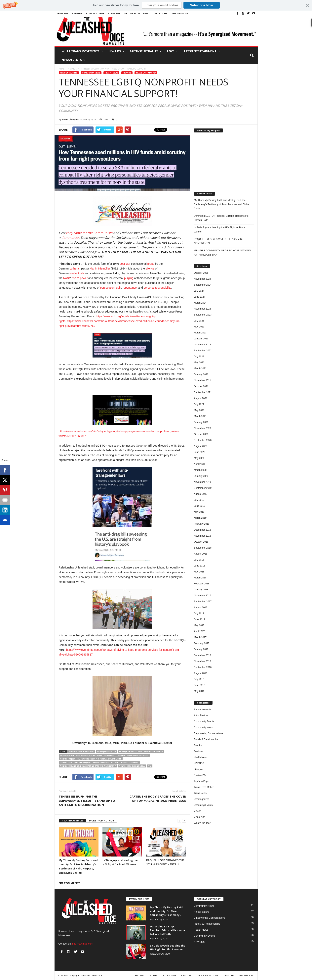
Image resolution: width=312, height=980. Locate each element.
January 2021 (201, 422)
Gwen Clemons (70, 119)
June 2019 (200, 506)
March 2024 (200, 303)
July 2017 (199, 613)
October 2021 (201, 386)
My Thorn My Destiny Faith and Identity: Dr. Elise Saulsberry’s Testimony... (167, 911)
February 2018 (202, 584)
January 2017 (201, 649)
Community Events (204, 721)
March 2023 (200, 333)
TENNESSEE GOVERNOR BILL (132, 766)
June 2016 (200, 685)
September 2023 (203, 315)
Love (173, 51)
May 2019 (199, 512)
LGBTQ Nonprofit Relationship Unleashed (141, 752)
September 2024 (203, 285)
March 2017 (200, 637)
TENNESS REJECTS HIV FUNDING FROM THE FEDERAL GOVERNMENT (91, 759)
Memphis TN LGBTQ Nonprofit (133, 755)
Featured (199, 751)
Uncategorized (202, 799)
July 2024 (199, 291)
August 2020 (201, 446)
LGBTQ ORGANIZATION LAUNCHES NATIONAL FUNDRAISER (87, 755)
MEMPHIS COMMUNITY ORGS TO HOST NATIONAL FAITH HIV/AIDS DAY (223, 253)
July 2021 (199, 404)
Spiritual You (201, 775)
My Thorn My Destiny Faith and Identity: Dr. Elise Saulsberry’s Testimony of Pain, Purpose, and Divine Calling (222, 204)
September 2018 (203, 548)
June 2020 (200, 452)
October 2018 (201, 542)
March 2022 (200, 368)
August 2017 (201, 608)
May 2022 (199, 363)
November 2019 (202, 482)
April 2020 (199, 464)
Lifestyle (198, 769)
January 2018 (201, 590)
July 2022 (199, 357)
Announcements (69, 73)
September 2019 (203, 488)
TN (150, 766)
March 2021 (200, 416)
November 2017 (202, 596)
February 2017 (202, 643)
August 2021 (201, 398)
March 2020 (200, 470)
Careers (77, 13)
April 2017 (199, 631)
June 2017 (200, 619)
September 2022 (203, 351)
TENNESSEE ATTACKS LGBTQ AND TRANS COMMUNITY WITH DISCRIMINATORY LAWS (99, 762)
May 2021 (199, 410)
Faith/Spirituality (146, 51)
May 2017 (199, 625)
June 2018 (200, 566)
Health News (111, 73)
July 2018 (199, 560)
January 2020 (201, 476)
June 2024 (200, 297)
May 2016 (199, 691)
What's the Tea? (202, 823)
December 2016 (202, 655)
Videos (198, 811)
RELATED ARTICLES (73, 821)
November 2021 (202, 380)
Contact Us (160, 13)
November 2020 (202, 428)
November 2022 (202, 345)
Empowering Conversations (209, 733)
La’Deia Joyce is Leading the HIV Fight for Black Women (220, 230)
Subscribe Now (202, 5)
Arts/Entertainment (202, 51)
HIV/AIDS (117, 51)
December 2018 (202, 530)
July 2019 (199, 500)
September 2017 (203, 602)
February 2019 (202, 524)
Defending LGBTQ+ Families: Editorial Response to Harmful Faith (221, 218)
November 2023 (202, 309)
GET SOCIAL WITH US (136, 13)
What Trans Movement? (82, 51)
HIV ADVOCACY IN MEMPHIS (81, 752)
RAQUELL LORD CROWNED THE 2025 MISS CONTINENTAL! (219, 241)
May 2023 (199, 327)
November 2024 (202, 279)
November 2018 (202, 536)
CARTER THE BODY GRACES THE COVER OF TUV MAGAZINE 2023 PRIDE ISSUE (158, 798)
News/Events (74, 60)
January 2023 (201, 339)
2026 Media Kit (180, 13)
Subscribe (114, 13)
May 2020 (199, 458)
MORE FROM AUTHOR (102, 821)
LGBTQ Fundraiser (107, 752)
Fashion (198, 745)
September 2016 (203, 667)
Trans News (200, 793)
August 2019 (201, 494)
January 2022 (201, 374)
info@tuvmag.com (83, 944)
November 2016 (202, 661)
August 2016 (201, 673)
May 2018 (199, 572)
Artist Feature (201, 715)
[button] (156, 5)
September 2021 (203, 392)
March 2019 (200, 518)
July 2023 (199, 321)
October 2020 (201, 434)
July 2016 (199, 679)
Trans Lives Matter (146, 73)
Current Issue (95, 13)
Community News (91, 73)
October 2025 (201, 273)
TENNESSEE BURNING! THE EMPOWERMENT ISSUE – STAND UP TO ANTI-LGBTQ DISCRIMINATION (87, 801)
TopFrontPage (201, 781)
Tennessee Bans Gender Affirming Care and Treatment (88, 766)
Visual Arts (200, 817)
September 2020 (203, 440)
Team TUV (62, 13)
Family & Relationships (206, 739)
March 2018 (200, 578)
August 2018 (201, 554)
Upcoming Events (203, 805)
